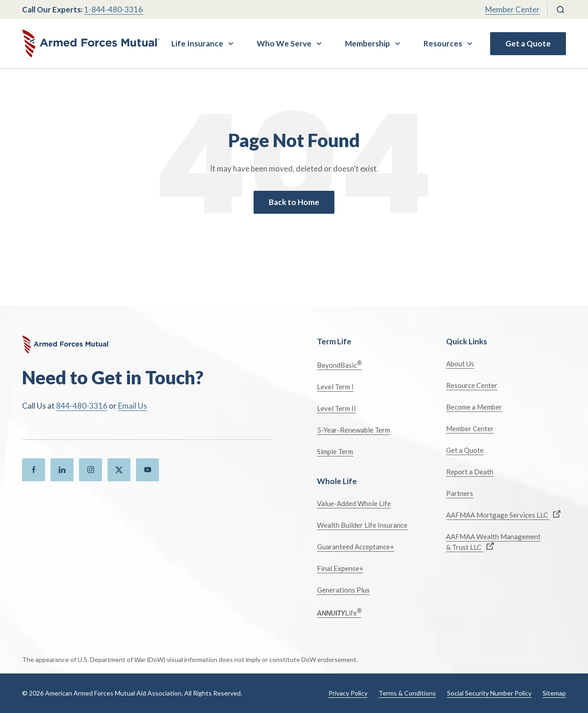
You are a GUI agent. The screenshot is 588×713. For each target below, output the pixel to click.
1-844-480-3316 (113, 9)
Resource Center (472, 385)
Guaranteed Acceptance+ (356, 547)
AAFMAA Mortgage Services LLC (503, 515)
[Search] (560, 10)
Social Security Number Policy (489, 693)
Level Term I (335, 387)
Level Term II (336, 408)
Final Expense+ (340, 568)
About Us (460, 364)
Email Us (133, 406)
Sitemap (554, 693)
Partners (460, 493)
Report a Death (470, 472)
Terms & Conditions (407, 693)
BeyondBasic (339, 364)
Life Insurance (197, 43)
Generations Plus (343, 590)
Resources (443, 43)
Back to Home (294, 202)
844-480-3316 (82, 406)
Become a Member (474, 407)
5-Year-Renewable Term (353, 430)
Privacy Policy (348, 693)
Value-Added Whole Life (354, 503)
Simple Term (335, 451)
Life (339, 612)
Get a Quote (528, 43)
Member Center (512, 9)
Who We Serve (284, 43)
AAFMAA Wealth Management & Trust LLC (493, 542)
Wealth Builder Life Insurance (362, 525)
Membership (367, 43)
